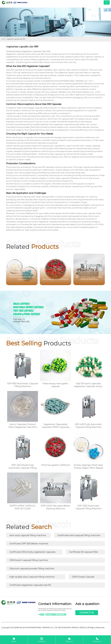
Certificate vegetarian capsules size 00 (30, 585)
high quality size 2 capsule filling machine (32, 577)
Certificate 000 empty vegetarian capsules (32, 552)
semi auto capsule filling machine (28, 535)
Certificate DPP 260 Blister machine (29, 544)
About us (69, 640)
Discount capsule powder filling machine (32, 569)
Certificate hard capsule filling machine (79, 535)
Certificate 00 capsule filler (83, 552)
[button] (101, 269)
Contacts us (97, 640)
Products (42, 640)
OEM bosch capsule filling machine (29, 560)
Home (3, 39)
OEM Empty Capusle (83, 577)
